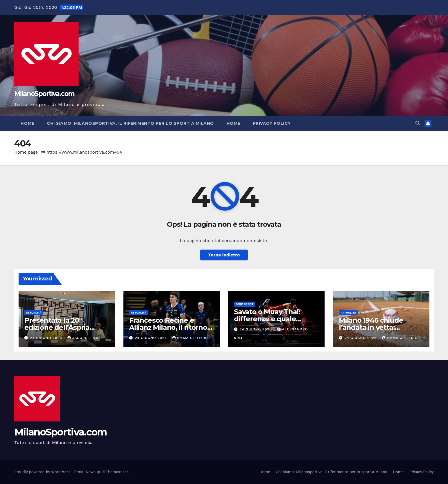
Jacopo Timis (84, 338)
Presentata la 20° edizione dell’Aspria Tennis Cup (57, 327)
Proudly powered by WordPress (43, 472)
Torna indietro (224, 255)
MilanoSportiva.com (44, 94)
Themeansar (117, 472)
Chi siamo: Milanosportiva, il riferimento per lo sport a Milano (130, 123)
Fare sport (245, 304)
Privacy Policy (272, 123)
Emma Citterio (190, 338)
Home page (26, 152)
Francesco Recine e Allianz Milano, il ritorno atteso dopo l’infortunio (169, 327)
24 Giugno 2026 (47, 338)
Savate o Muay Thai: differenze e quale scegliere (267, 319)
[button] (418, 123)
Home (27, 123)
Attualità (34, 313)
